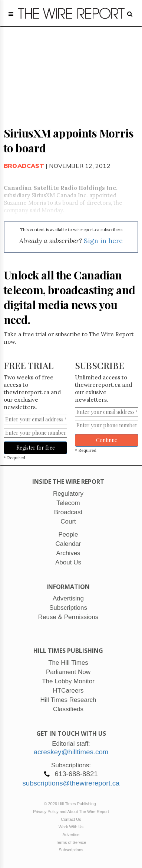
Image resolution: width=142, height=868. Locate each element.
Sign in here (103, 241)
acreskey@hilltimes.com (71, 752)
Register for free (36, 448)
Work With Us (71, 827)
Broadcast (24, 166)
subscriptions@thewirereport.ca (71, 783)
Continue (107, 440)
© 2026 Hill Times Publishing (71, 804)
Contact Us (71, 819)
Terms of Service (71, 842)
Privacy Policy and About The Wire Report (71, 812)
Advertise (71, 835)
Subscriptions (71, 850)
